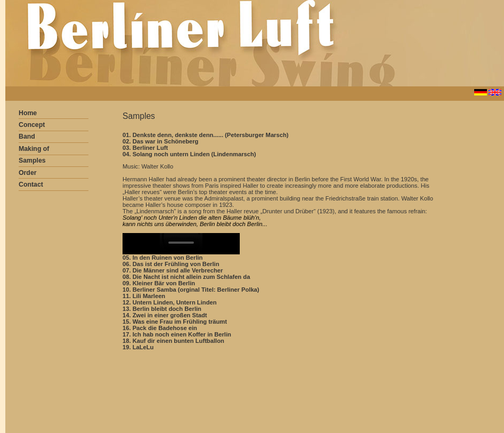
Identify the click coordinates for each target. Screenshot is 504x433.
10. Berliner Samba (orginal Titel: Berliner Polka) (191, 290)
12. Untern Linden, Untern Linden (170, 302)
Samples (32, 161)
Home (28, 113)
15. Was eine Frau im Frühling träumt (175, 322)
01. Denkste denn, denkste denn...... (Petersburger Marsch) (205, 135)
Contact (31, 185)
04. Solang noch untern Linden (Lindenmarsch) (189, 154)
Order (28, 173)
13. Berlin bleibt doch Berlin (162, 309)
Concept (32, 125)
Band (27, 137)
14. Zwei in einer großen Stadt (165, 315)
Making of (34, 149)
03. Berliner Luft (145, 148)
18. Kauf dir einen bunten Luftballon (173, 341)
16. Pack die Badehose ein (160, 328)
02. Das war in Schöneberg (160, 141)
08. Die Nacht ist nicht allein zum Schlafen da (186, 277)
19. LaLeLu (138, 347)
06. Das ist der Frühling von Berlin (171, 264)
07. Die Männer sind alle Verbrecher (173, 270)
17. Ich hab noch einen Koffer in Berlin (177, 334)
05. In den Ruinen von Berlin (162, 258)
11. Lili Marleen (144, 296)
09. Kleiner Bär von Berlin (159, 283)
